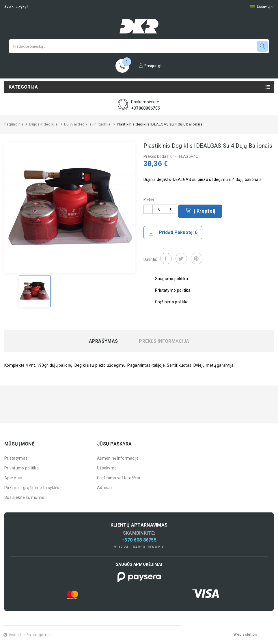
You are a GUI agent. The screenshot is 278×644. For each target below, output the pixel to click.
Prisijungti (151, 66)
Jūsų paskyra (114, 444)
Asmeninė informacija (118, 458)
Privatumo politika (22, 468)
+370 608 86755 (139, 540)
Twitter (181, 259)
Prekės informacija (164, 341)
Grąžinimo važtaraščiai (119, 478)
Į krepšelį (200, 211)
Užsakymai (107, 468)
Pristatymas (16, 458)
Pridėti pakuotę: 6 (173, 233)
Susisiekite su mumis (24, 497)
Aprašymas (103, 341)
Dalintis (166, 259)
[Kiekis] (159, 209)
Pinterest (197, 259)
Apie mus (13, 478)
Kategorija (23, 87)
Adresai (104, 488)
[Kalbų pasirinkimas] (259, 6)
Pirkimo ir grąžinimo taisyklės (32, 488)
